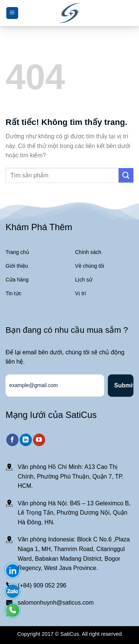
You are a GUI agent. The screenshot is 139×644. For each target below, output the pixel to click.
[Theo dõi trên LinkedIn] (26, 440)
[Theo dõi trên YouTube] (39, 440)
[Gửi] (126, 175)
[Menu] (12, 13)
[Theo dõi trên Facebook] (12, 440)
